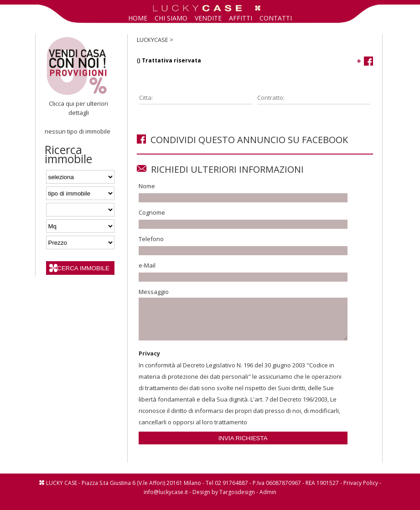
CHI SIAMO (171, 18)
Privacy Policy (361, 491)
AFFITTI (241, 18)
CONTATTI (276, 18)
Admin (268, 500)
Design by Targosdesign (224, 500)
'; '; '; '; (80, 193)
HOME (138, 18)
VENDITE (208, 18)
